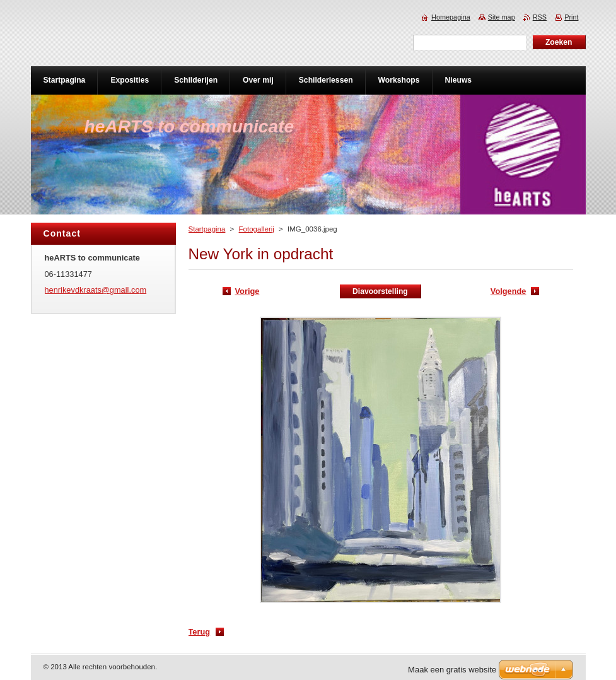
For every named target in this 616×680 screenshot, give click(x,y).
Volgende (508, 291)
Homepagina (451, 17)
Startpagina (207, 229)
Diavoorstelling (380, 291)
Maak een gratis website (452, 670)
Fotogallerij (257, 229)
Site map (502, 17)
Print (571, 17)
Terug (200, 632)
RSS (540, 17)
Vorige (247, 291)
